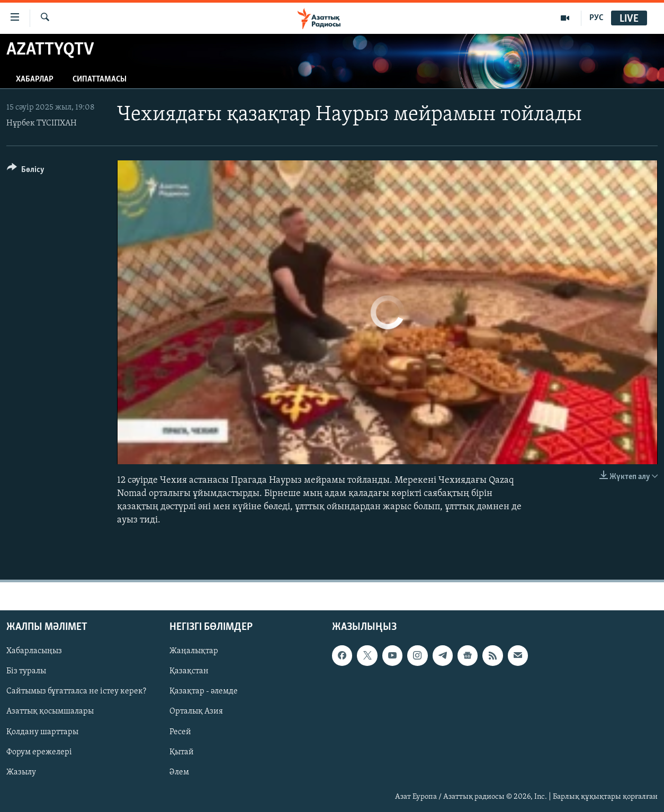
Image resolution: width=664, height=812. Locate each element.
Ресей (180, 732)
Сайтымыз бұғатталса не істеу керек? (76, 691)
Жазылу (21, 772)
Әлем (179, 772)
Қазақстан (189, 671)
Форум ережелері (39, 752)
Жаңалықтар (194, 651)
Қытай (182, 752)
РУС (596, 18)
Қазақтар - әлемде (204, 691)
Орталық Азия (196, 711)
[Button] (26, 171)
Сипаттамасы (100, 79)
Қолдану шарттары (42, 732)
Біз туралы (26, 671)
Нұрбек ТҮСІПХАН (42, 123)
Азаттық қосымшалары (50, 711)
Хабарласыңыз (34, 651)
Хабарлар (35, 79)
